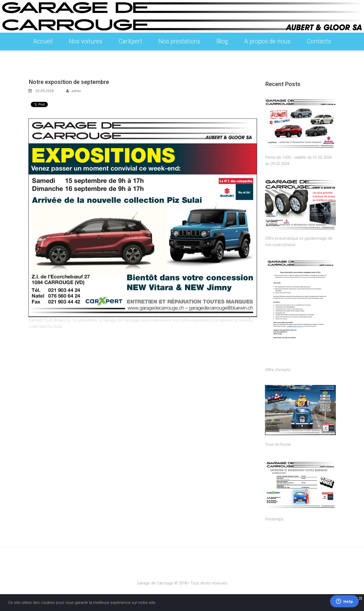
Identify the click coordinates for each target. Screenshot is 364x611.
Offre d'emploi (278, 370)
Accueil (43, 41)
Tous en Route (278, 444)
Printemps (274, 519)
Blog (222, 41)
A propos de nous (267, 41)
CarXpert (130, 41)
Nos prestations (179, 43)
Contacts (319, 41)
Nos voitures (86, 43)
